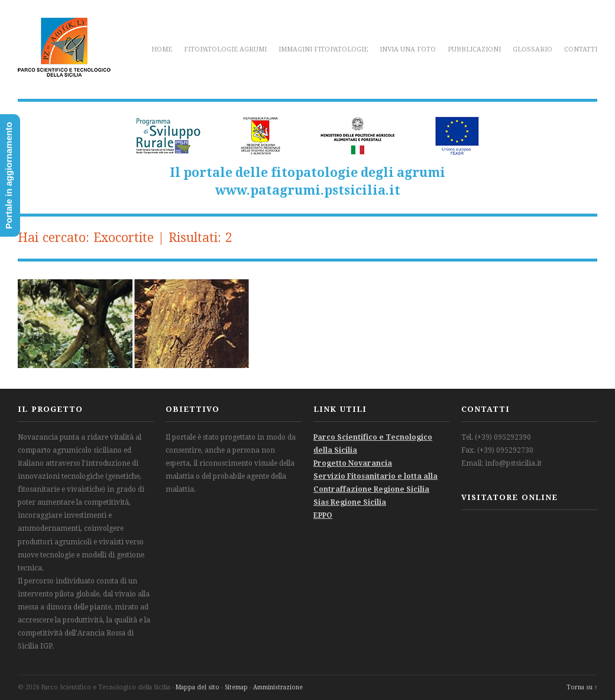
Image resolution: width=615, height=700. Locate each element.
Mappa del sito (198, 687)
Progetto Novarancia (353, 463)
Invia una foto (408, 49)
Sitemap (236, 687)
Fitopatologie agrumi (225, 49)
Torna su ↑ (582, 687)
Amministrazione (278, 687)
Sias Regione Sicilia (350, 502)
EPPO (323, 515)
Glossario (533, 49)
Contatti (581, 49)
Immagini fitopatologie (323, 49)
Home (162, 49)
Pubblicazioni (474, 49)
